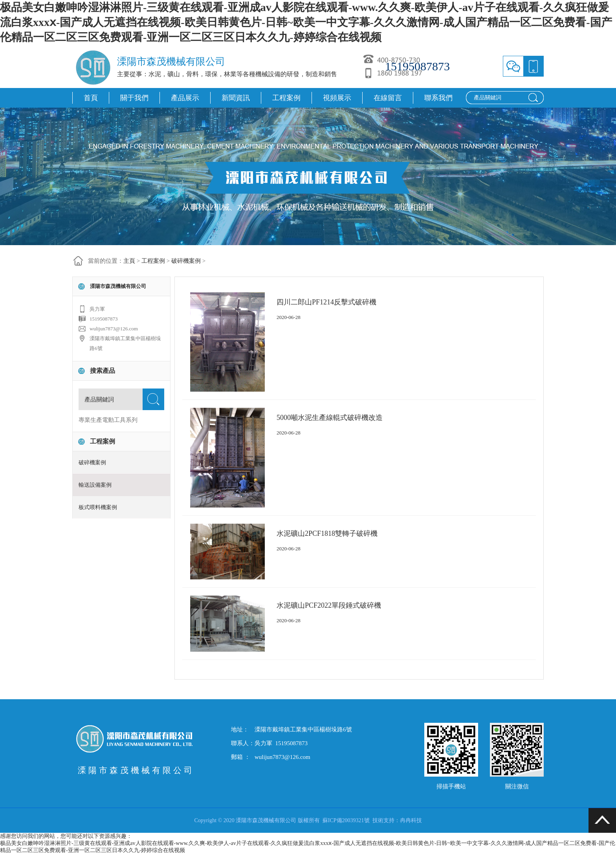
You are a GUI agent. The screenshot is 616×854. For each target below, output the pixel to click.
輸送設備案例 (95, 485)
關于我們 (134, 98)
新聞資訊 (236, 98)
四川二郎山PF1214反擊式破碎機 (326, 302)
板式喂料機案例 (98, 507)
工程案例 (286, 98)
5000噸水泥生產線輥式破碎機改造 (330, 418)
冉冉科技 (411, 820)
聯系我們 (438, 98)
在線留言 (388, 98)
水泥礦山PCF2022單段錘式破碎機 (329, 605)
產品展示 (185, 98)
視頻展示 (337, 98)
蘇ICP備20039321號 (346, 820)
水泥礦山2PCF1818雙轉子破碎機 (327, 533)
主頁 (129, 261)
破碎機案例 (186, 261)
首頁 (91, 98)
